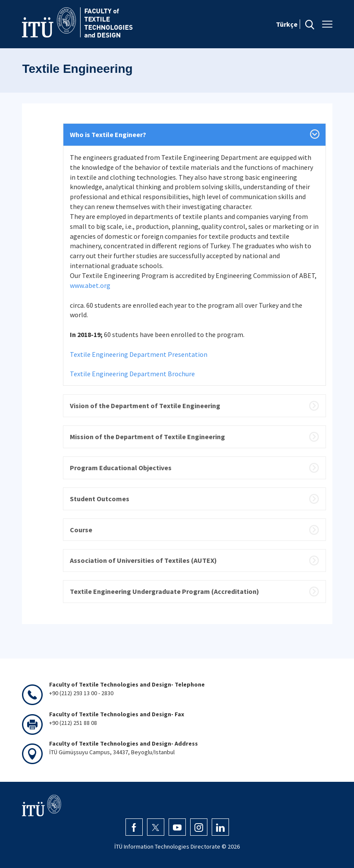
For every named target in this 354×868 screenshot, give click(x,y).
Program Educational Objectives (121, 468)
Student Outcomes (100, 499)
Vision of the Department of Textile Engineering (145, 406)
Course (81, 530)
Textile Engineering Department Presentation (139, 354)
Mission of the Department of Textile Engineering (147, 437)
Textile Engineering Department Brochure (132, 374)
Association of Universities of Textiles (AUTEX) (143, 560)
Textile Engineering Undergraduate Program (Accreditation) (164, 591)
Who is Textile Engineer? (108, 134)
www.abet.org (90, 285)
